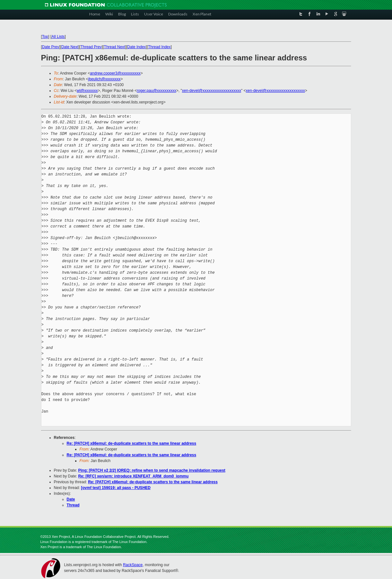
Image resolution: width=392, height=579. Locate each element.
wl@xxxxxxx (87, 91)
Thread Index (159, 47)
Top (45, 37)
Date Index (136, 47)
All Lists (58, 37)
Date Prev (51, 47)
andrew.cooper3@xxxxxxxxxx (115, 73)
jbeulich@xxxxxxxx (105, 79)
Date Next (70, 47)
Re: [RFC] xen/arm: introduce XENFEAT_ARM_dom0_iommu (134, 476)
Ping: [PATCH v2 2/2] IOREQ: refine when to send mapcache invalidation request (152, 470)
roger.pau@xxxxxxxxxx (157, 91)
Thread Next (115, 47)
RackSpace (133, 565)
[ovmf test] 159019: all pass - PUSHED (116, 488)
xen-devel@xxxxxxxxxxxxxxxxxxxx (212, 91)
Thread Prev (91, 47)
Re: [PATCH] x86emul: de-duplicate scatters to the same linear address (132, 443)
